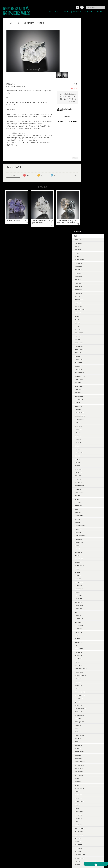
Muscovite (87, 415)
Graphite (86, 299)
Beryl (85, 113)
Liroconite (87, 382)
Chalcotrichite (89, 681)
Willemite (87, 632)
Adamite (86, 33)
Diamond (86, 219)
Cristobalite (88, 199)
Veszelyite (87, 625)
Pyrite (85, 475)
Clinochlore (88, 206)
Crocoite (86, 715)
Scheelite (87, 665)
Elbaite (86, 246)
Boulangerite (88, 731)
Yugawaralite (88, 642)
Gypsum (86, 306)
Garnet (86, 286)
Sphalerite (87, 558)
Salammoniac (88, 522)
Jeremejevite (88, 755)
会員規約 (102, 857)
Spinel (85, 565)
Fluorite (86, 276)
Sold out (65, 115)
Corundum (87, 193)
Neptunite (87, 419)
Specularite (87, 552)
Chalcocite (87, 738)
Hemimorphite (88, 322)
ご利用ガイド (86, 798)
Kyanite (86, 359)
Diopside (86, 226)
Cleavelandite (88, 203)
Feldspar (86, 266)
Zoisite (86, 652)
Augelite (86, 100)
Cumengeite (87, 768)
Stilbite (86, 572)
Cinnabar (86, 179)
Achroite (86, 27)
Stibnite (86, 568)
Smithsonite (87, 545)
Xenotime (86, 638)
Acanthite (87, 708)
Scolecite (87, 532)
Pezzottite (87, 452)
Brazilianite (87, 133)
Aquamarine (87, 90)
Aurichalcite (88, 678)
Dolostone (87, 239)
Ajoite (85, 40)
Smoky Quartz (88, 548)
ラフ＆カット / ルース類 (89, 782)
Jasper (86, 695)
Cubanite (86, 745)
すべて (13, 174)
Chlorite (86, 169)
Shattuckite (87, 539)
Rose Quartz (88, 509)
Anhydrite (87, 80)
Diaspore (86, 223)
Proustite (87, 472)
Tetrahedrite (88, 588)
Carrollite (87, 146)
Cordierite (87, 701)
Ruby (85, 515)
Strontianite (88, 575)
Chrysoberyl (88, 173)
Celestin (86, 153)
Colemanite (87, 186)
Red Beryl (87, 492)
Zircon (86, 648)
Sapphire (86, 525)
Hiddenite (87, 735)
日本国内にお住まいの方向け (65, 120)
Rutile (85, 519)
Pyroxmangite (88, 482)
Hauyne (86, 309)
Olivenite (86, 429)
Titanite (86, 592)
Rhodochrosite (89, 495)
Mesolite (86, 741)
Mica (85, 399)
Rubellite (87, 512)
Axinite (86, 103)
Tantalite (86, 585)
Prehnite (86, 469)
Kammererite (88, 352)
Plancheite (87, 459)
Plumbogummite (89, 462)
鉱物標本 (84, 23)
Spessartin (87, 555)
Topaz (85, 595)
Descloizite (87, 688)
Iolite (85, 728)
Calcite (86, 143)
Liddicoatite (87, 376)
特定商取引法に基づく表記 (89, 803)
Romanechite (88, 502)
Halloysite (87, 718)
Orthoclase (87, 435)
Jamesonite (87, 346)
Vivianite (86, 628)
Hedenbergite (88, 312)
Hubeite (86, 332)
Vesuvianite (87, 622)
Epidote (86, 253)
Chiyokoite (87, 166)
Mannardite (87, 392)
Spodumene (87, 562)
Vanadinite (87, 612)
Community (77, 10)
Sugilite (86, 775)
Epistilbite (87, 256)
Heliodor (86, 316)
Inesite (86, 342)
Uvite (85, 608)
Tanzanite (87, 582)
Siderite (86, 542)
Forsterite (87, 279)
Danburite (87, 213)
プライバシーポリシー (73, 857)
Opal (85, 432)
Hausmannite (88, 698)
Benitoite (86, 116)
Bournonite (87, 130)
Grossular (87, 302)
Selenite (86, 535)
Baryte (86, 110)
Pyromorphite (88, 479)
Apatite (86, 83)
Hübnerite (87, 685)
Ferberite (87, 269)
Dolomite (86, 236)
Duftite (86, 243)
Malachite (87, 389)
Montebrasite (88, 761)
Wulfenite (87, 635)
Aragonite (87, 93)
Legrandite (87, 369)
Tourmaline (87, 598)
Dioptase (86, 229)
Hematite (86, 319)
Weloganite (87, 618)
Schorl (86, 529)
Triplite (86, 671)
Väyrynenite (88, 615)
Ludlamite (87, 386)
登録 (92, 832)
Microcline (87, 406)
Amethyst (87, 56)
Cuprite (86, 209)
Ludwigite (87, 771)
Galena (86, 282)
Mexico (86, 691)
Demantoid (87, 216)
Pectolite (87, 445)
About (57, 10)
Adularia (86, 721)
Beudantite (87, 120)
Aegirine (86, 36)
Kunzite (86, 356)
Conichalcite (88, 675)
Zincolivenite (88, 645)
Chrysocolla (88, 176)
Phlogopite (87, 778)
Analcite (86, 66)
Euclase (86, 263)
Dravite (86, 233)
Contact (100, 10)
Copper (86, 189)
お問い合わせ (86, 808)
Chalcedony (87, 160)
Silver (85, 705)
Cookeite (86, 751)
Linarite (86, 379)
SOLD (83, 787)
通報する (72, 157)
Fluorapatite (88, 273)
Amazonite (87, 53)
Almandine (87, 50)
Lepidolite (87, 372)
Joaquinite (87, 349)
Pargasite (87, 442)
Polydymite (87, 758)
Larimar (86, 362)
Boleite (86, 126)
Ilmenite (86, 725)
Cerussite (87, 156)
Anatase (86, 70)
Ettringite (87, 661)
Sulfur (86, 578)
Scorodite (87, 658)
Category (66, 10)
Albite (85, 43)
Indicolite (87, 339)
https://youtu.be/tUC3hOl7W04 (16, 85)
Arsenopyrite (88, 96)
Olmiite (86, 425)
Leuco (85, 748)
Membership (89, 10)
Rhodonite (87, 499)
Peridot (86, 449)
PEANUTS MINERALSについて (55, 857)
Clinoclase (87, 183)
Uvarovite (87, 605)
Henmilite (86, 326)
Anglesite (87, 76)
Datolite (86, 765)
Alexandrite (87, 47)
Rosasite (86, 505)
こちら (64, 98)
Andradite (87, 73)
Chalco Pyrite (88, 163)
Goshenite (87, 293)
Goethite (86, 289)
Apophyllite (87, 86)
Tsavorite (87, 602)
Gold (85, 296)
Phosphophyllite (89, 455)
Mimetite (86, 402)
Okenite (86, 422)
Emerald (86, 249)
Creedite (86, 196)
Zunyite (86, 655)
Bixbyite (86, 123)
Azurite (86, 106)
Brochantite (88, 136)
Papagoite (87, 439)
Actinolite (87, 30)
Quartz (86, 489)
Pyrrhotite (87, 485)
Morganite (87, 409)
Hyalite (86, 336)
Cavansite (87, 150)
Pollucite (87, 465)
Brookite (86, 140)
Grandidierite (88, 668)
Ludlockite (87, 711)
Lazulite (86, 366)
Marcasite (87, 396)
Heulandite (87, 329)
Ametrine (86, 60)
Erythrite (87, 259)
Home (49, 10)
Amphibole (87, 63)
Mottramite (87, 412)
